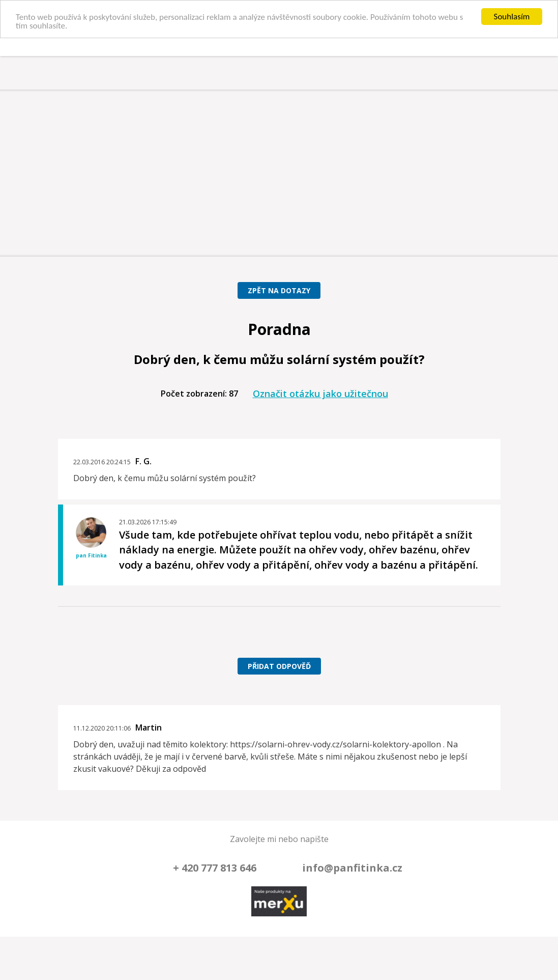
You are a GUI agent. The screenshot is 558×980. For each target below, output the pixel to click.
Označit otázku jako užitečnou (320, 394)
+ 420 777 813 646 (215, 867)
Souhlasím (512, 17)
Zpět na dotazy (279, 290)
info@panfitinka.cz (352, 867)
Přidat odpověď (279, 666)
